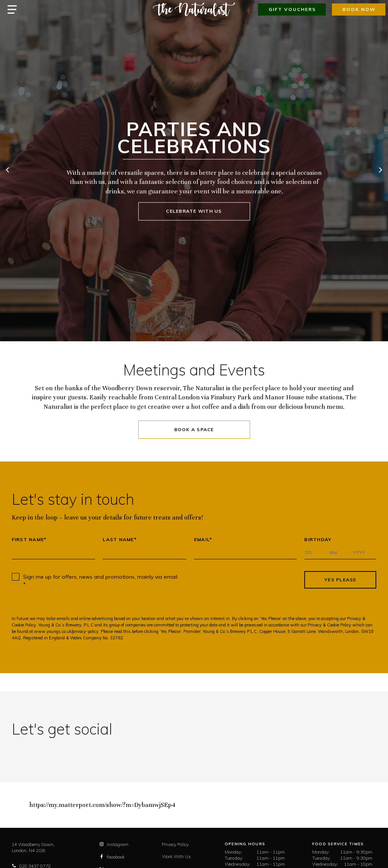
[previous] (8, 171)
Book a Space (194, 429)
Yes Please (340, 580)
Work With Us (176, 856)
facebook (112, 857)
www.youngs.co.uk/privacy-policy (66, 631)
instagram (114, 844)
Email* (203, 540)
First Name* (29, 540)
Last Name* (120, 540)
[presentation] (242, 580)
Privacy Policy (175, 844)
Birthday (318, 540)
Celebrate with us (194, 211)
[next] (380, 171)
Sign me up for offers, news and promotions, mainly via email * (100, 581)
